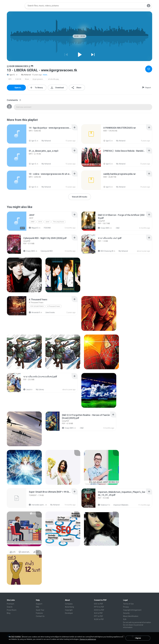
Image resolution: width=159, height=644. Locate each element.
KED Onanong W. (106, 251)
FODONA (46, 228)
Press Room (12, 610)
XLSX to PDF (99, 619)
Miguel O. (34, 228)
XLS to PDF (98, 613)
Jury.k (27, 390)
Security (126, 613)
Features (39, 613)
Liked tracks (49, 312)
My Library (39, 390)
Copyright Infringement (132, 610)
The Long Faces (59, 222)
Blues (27, 79)
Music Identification (131, 616)
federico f (103, 505)
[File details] (17, 134)
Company (69, 604)
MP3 (10, 79)
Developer (69, 613)
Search (10, 607)
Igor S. (11, 75)
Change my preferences (88, 639)
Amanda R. (35, 312)
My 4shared (25, 75)
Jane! (32, 222)
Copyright (69, 610)
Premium (10, 604)
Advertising (69, 607)
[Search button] (141, 6)
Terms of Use (128, 604)
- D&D (116, 228)
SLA (125, 619)
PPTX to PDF (99, 607)
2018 (40, 222)
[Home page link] (15, 6)
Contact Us (40, 616)
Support (39, 604)
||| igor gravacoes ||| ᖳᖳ (39, 79)
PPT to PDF (98, 616)
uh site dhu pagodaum (55, 79)
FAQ (38, 607)
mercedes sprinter (37, 505)
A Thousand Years (54, 306)
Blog (9, 613)
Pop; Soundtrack (37, 306)
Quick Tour (40, 610)
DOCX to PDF (99, 610)
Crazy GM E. (104, 228)
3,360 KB (18, 79)
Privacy (126, 607)
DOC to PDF (99, 604)
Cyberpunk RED (45, 251)
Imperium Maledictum (120, 505)
